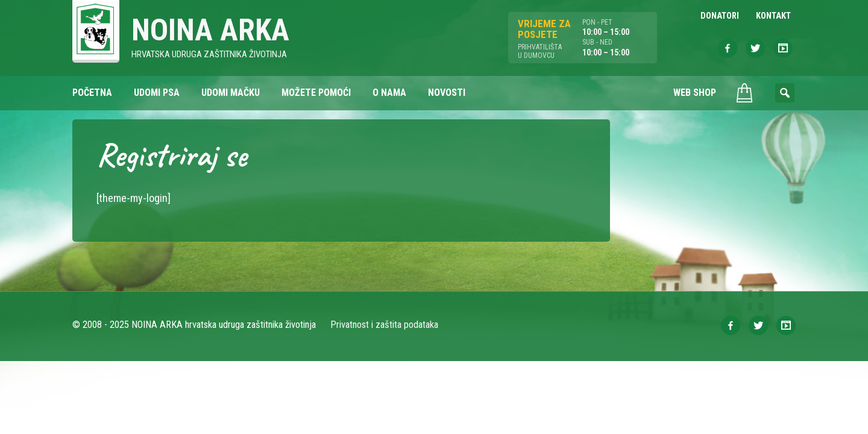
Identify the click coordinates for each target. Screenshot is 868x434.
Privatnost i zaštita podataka (384, 325)
